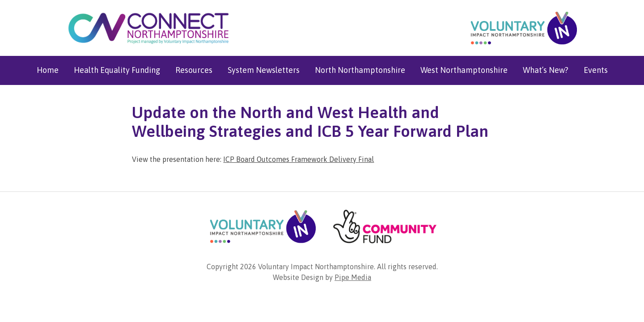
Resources (194, 70)
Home (48, 70)
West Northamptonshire (464, 70)
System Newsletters (264, 70)
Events (596, 70)
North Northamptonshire (360, 70)
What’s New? (546, 70)
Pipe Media (353, 277)
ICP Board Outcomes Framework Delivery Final (299, 159)
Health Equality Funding (117, 70)
